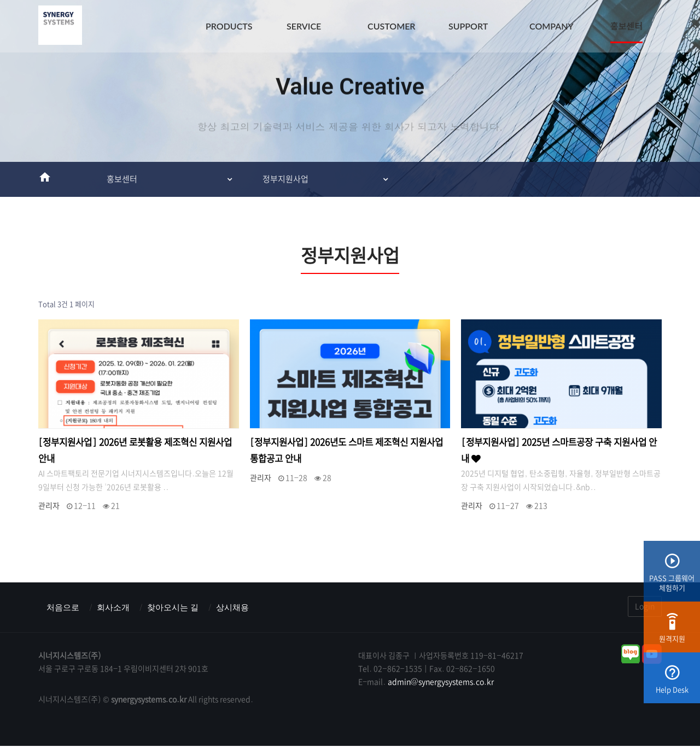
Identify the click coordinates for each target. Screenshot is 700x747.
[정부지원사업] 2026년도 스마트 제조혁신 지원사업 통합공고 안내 (347, 450)
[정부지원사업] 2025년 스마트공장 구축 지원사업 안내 (559, 451)
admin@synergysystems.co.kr (441, 683)
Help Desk (672, 683)
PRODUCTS (229, 26)
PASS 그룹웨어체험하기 (672, 577)
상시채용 (241, 608)
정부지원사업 (285, 179)
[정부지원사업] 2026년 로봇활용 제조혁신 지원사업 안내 (135, 450)
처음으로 (64, 608)
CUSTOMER (392, 26)
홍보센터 (626, 26)
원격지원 (672, 632)
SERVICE (304, 26)
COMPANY (552, 26)
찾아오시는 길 (179, 608)
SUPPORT (468, 26)
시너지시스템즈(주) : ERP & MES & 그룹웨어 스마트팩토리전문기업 (60, 27)
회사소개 (116, 608)
